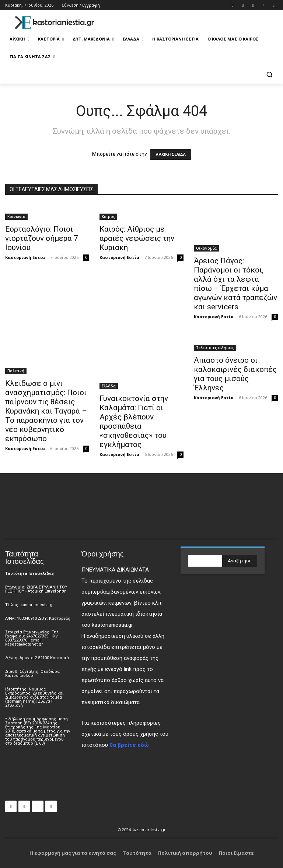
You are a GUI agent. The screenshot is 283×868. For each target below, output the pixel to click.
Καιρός (108, 217)
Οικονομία (206, 248)
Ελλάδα (109, 386)
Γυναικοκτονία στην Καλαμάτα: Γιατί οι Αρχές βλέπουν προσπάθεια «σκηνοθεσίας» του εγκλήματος (134, 421)
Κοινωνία (16, 217)
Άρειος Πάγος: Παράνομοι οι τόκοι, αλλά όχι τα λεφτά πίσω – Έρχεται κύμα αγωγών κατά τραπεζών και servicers (235, 284)
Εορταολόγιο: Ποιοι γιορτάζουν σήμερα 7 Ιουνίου (42, 238)
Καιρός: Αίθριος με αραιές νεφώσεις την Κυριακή (137, 238)
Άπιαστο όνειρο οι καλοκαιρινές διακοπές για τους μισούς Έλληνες (235, 374)
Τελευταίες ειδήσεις (215, 348)
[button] (269, 75)
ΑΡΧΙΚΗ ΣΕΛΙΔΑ (171, 154)
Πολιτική (16, 371)
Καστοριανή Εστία (25, 257)
